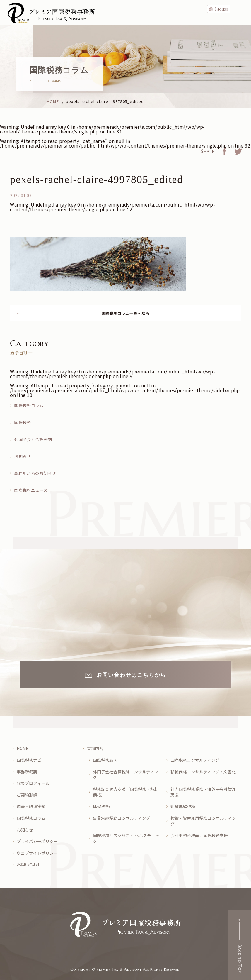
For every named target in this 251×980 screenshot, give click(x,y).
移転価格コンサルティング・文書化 (203, 772)
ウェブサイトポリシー (37, 853)
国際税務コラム (29, 405)
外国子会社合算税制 (33, 439)
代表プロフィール (33, 783)
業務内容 (95, 748)
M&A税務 (101, 806)
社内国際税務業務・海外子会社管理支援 (203, 792)
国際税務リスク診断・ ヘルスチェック (126, 838)
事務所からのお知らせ (35, 473)
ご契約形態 (27, 795)
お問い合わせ (29, 865)
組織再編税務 (183, 806)
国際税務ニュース (31, 490)
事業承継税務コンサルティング (121, 818)
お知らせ (22, 456)
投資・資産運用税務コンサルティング (203, 821)
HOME (23, 748)
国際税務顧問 (105, 760)
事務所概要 (27, 772)
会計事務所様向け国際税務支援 (199, 836)
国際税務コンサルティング (195, 760)
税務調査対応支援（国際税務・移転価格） (126, 792)
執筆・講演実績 (31, 806)
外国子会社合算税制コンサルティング (126, 775)
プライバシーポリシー (37, 841)
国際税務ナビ (29, 760)
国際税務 (22, 422)
